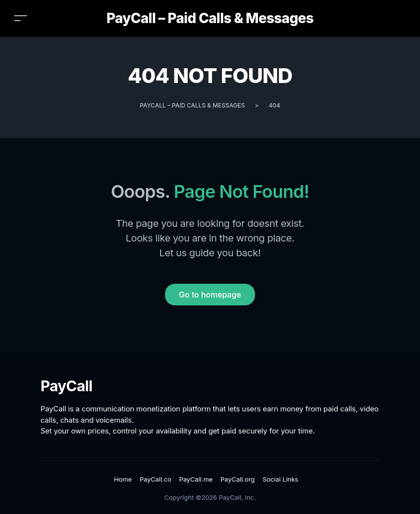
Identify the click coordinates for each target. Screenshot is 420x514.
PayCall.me (196, 479)
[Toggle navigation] (21, 18)
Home (123, 479)
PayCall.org (238, 479)
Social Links (281, 479)
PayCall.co (155, 479)
